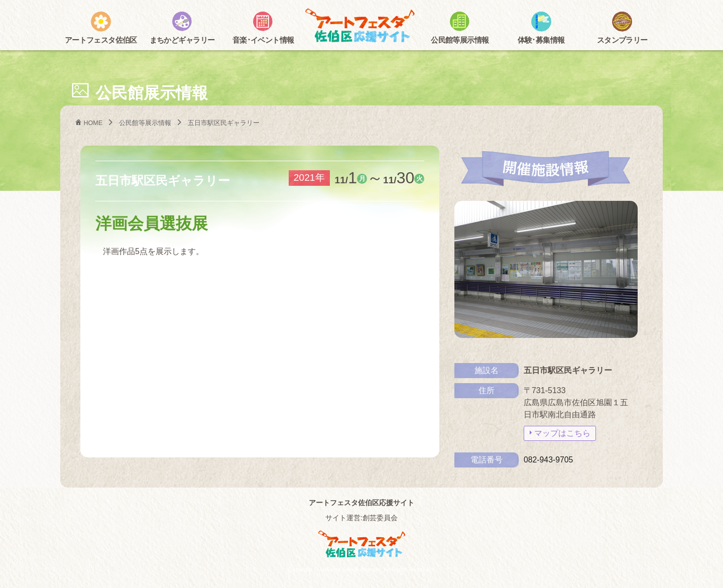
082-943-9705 (549, 460)
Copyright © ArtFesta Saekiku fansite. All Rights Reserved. (361, 569)
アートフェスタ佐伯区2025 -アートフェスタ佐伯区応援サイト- (361, 26)
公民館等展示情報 (146, 123)
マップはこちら (562, 433)
